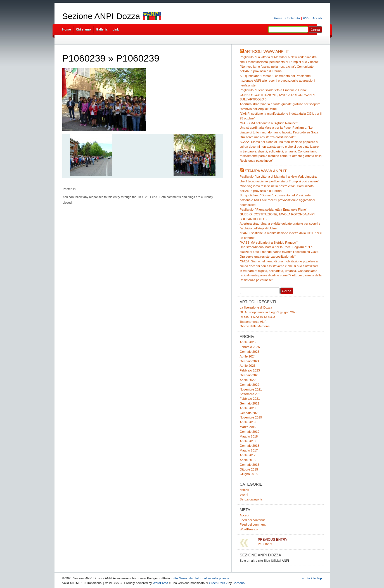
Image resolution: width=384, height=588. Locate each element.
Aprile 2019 (248, 422)
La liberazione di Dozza (256, 307)
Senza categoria (251, 499)
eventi (244, 495)
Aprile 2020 (248, 408)
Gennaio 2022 (250, 385)
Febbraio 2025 (250, 347)
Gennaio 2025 (250, 352)
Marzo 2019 (248, 427)
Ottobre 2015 (249, 469)
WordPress (161, 583)
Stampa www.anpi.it (266, 171)
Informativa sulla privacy (212, 578)
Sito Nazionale (182, 578)
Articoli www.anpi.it (267, 51)
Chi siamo (84, 29)
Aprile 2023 (248, 366)
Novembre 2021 (251, 389)
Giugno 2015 (249, 474)
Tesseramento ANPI (254, 322)
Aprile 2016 (248, 460)
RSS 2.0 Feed (147, 197)
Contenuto (293, 18)
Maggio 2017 (249, 450)
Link (116, 29)
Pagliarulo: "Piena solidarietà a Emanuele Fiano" (273, 90)
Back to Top (314, 578)
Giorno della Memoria (255, 326)
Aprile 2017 (248, 455)
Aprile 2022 (248, 380)
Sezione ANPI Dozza (101, 16)
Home (278, 18)
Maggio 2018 (249, 436)
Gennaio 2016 (250, 465)
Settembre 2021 (251, 394)
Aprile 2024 (248, 356)
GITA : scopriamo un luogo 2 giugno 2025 (269, 312)
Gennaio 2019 (250, 432)
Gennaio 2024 (250, 361)
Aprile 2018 (248, 441)
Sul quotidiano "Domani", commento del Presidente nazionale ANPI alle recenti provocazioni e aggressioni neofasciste (278, 81)
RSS (306, 18)
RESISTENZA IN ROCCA (258, 317)
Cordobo (239, 583)
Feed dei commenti (253, 525)
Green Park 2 (218, 583)
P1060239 (84, 58)
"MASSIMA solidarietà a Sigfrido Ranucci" (269, 123)
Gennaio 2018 (250, 446)
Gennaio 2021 (250, 403)
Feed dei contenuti (253, 520)
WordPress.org (250, 529)
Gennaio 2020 (250, 413)
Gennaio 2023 (250, 375)
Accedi (317, 18)
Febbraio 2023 (250, 370)
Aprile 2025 (248, 342)
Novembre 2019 (251, 417)
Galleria (102, 29)
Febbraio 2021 (250, 399)
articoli (244, 490)
